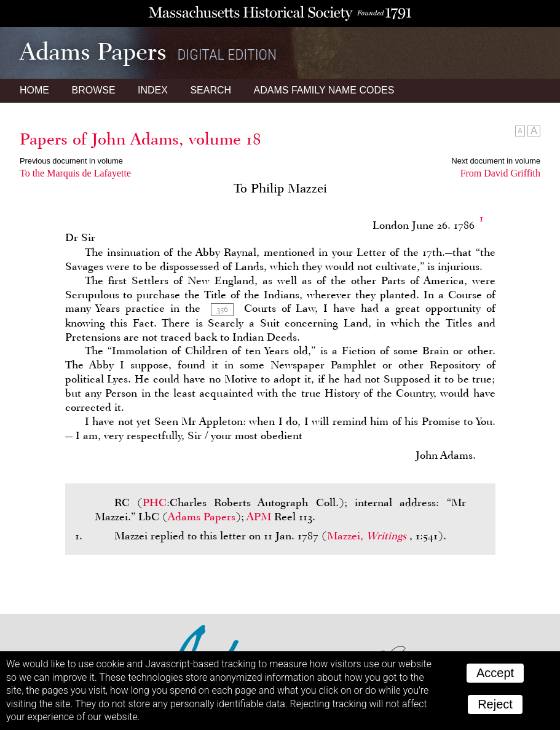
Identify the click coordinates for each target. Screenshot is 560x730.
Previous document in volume (71, 161)
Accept (495, 673)
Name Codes (324, 90)
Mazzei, (368, 536)
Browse (93, 90)
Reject (495, 704)
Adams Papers (202, 517)
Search (211, 90)
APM (259, 517)
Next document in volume (496, 161)
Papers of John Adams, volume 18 (140, 139)
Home (34, 90)
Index (153, 90)
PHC (155, 502)
